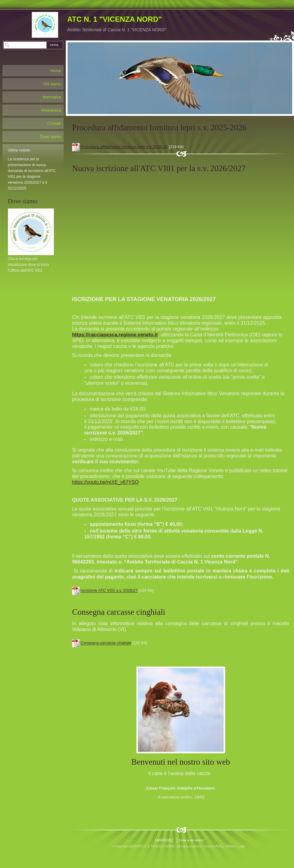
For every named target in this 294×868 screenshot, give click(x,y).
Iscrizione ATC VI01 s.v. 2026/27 (109, 591)
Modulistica (51, 110)
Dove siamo (51, 137)
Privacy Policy (214, 846)
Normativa (52, 97)
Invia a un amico (192, 840)
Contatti (54, 123)
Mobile (231, 846)
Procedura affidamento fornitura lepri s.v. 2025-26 (124, 147)
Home (56, 71)
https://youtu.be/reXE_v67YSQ (106, 482)
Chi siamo (52, 84)
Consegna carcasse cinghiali (106, 643)
